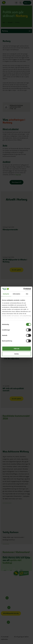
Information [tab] (17, 294)
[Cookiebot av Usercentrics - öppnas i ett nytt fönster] (23, 289)
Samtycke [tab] (6, 294)
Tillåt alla (17, 349)
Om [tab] (27, 294)
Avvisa (17, 354)
